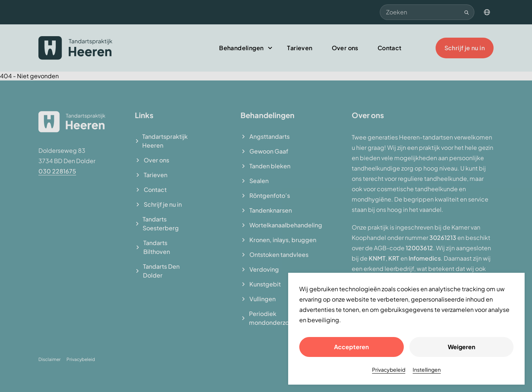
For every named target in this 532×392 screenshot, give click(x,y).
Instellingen (427, 369)
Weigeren (461, 347)
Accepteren (351, 347)
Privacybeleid (389, 369)
